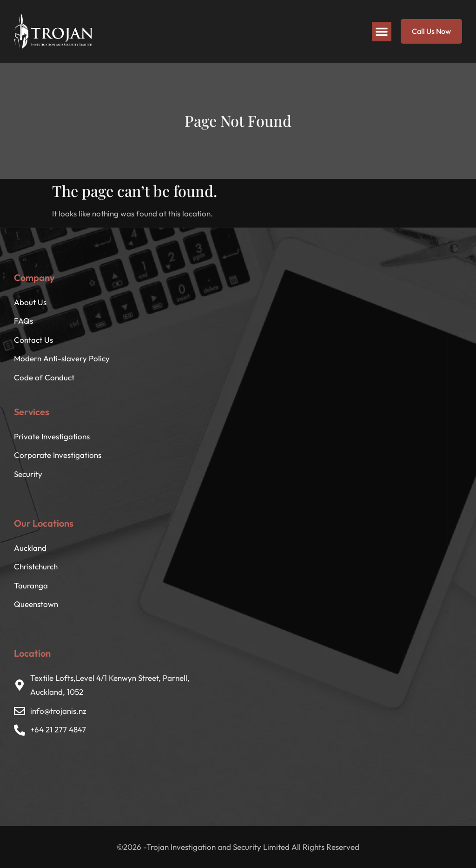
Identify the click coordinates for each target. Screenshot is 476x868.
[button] (382, 32)
